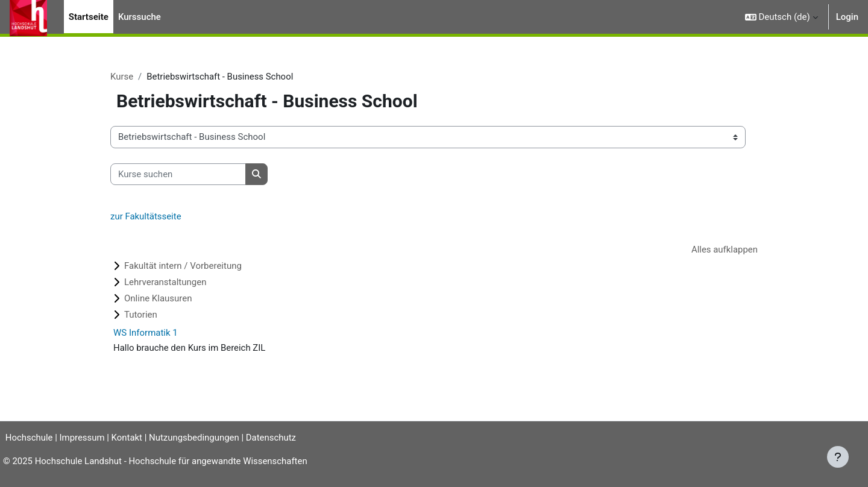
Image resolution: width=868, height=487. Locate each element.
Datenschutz (276, 438)
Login (847, 17)
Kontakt (131, 438)
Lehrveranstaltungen (165, 283)
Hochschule (28, 438)
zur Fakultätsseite (146, 217)
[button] (782, 17)
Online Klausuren (158, 299)
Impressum (86, 438)
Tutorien (141, 315)
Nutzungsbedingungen (198, 438)
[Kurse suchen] (178, 174)
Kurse (122, 77)
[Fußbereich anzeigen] (838, 457)
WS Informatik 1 (146, 333)
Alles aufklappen (724, 250)
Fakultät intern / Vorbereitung (183, 266)
